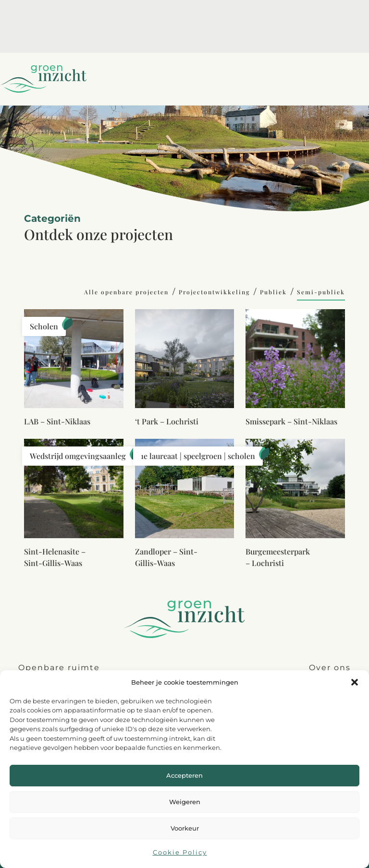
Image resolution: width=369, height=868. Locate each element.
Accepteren (184, 775)
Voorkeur (185, 828)
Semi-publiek (321, 292)
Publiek (273, 292)
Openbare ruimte (59, 668)
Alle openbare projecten (126, 292)
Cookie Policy (180, 852)
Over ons (330, 668)
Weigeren (185, 802)
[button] (355, 682)
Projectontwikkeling (214, 292)
